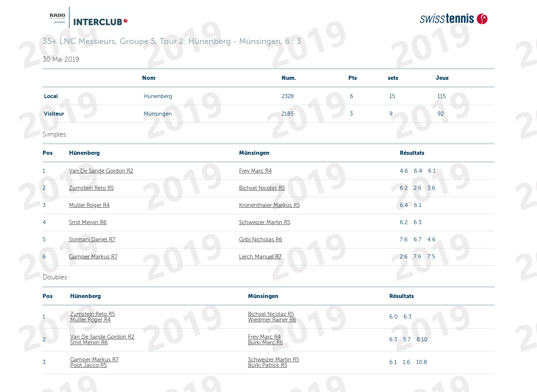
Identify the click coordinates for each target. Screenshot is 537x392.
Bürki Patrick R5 (268, 365)
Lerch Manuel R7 (260, 257)
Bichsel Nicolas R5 (262, 188)
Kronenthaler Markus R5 (269, 205)
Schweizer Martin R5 (265, 222)
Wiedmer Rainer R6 (272, 320)
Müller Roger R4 (89, 205)
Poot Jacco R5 (88, 365)
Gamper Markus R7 (93, 257)
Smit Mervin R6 (88, 222)
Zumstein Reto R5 (91, 188)
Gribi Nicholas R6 (261, 239)
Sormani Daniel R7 (92, 239)
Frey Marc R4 (255, 171)
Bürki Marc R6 (266, 342)
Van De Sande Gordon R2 (101, 171)
